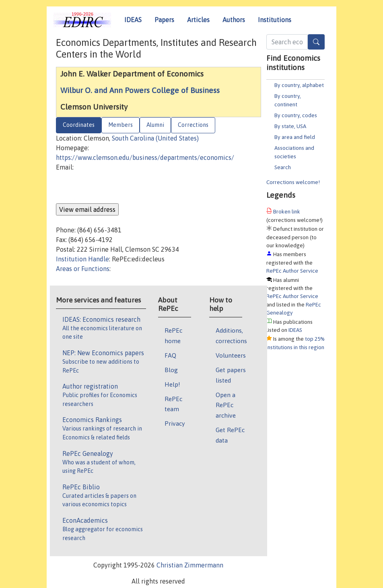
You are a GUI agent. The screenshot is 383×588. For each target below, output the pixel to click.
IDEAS (133, 20)
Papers (164, 20)
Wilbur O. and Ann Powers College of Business (140, 90)
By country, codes (296, 115)
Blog (171, 370)
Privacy (175, 423)
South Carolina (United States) (155, 138)
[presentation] (117, 188)
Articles (198, 20)
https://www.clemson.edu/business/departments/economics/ (145, 157)
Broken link (287, 211)
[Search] (316, 42)
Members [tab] (120, 125)
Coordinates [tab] (79, 125)
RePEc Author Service (292, 271)
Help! (172, 384)
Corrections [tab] (193, 125)
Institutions (275, 20)
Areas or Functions (83, 269)
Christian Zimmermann (190, 565)
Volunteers (231, 355)
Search (283, 167)
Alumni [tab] (155, 125)
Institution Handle (82, 259)
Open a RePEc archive (226, 405)
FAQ (170, 355)
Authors (234, 20)
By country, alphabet (299, 85)
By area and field (295, 137)
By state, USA (290, 126)
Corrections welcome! (293, 182)
